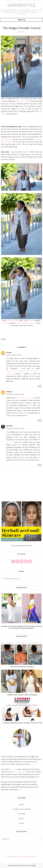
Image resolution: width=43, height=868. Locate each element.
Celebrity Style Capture (22, 809)
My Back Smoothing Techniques (22, 667)
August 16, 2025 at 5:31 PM (14, 355)
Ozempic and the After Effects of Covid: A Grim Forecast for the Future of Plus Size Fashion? (21, 627)
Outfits (21, 819)
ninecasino (10, 442)
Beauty (22, 805)
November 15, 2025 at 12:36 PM (15, 429)
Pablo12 (9, 392)
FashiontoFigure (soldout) (26, 323)
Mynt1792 (5, 323)
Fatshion (22, 814)
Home (9, 857)
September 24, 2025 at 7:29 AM (15, 394)
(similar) (31, 320)
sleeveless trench (23, 101)
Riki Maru (10, 426)
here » (21, 790)
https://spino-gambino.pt (25, 398)
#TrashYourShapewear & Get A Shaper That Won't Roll (22, 723)
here (40, 777)
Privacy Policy (31, 857)
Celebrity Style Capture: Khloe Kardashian (22, 695)
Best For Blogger (31, 865)
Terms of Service (19, 857)
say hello (13, 769)
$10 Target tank (6, 139)
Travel (22, 823)
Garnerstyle (22, 5)
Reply (40, 386)
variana (9, 352)
